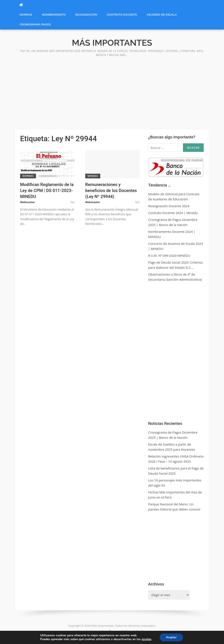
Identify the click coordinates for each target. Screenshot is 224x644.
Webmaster (27, 202)
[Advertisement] (112, 90)
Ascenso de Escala (162, 15)
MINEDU (93, 176)
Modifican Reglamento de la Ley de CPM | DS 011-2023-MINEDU (47, 191)
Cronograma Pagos (35, 24)
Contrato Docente (122, 15)
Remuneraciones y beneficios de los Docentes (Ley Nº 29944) (111, 191)
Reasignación (86, 15)
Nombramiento (54, 15)
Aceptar (171, 637)
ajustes (146, 639)
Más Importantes (112, 43)
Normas (26, 15)
